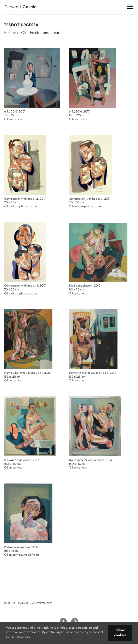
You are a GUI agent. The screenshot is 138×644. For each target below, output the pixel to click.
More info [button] (23, 637)
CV (24, 33)
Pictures (11, 33)
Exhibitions (39, 33)
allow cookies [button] (120, 633)
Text (56, 33)
